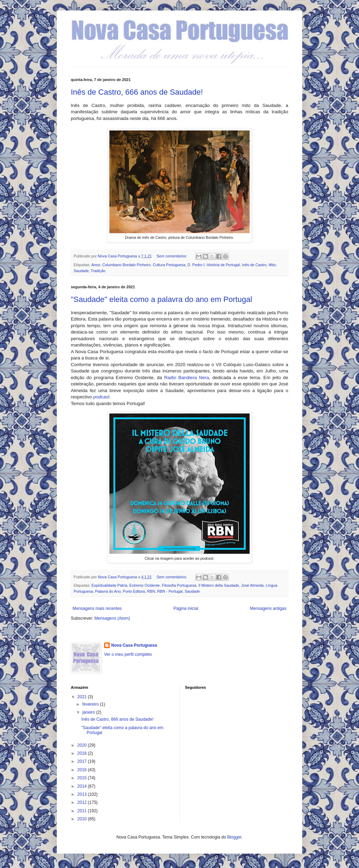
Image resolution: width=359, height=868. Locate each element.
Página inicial (186, 608)
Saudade (81, 271)
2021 (83, 697)
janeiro (89, 712)
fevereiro (91, 704)
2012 (83, 802)
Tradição (98, 271)
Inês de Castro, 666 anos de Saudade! (137, 92)
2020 (83, 745)
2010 (83, 819)
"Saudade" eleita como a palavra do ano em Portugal (161, 299)
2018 (83, 753)
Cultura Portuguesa (169, 265)
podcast (101, 397)
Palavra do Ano (108, 591)
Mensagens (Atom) (112, 618)
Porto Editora (134, 591)
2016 (83, 770)
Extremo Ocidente (144, 585)
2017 (83, 761)
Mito (272, 265)
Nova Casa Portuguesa (134, 645)
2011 (83, 811)
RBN (151, 591)
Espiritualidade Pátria (109, 585)
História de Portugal (223, 265)
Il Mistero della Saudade (219, 585)
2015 (83, 778)
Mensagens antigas (268, 608)
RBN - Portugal (170, 591)
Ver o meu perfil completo (128, 654)
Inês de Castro (254, 265)
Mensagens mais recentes (97, 608)
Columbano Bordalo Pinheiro (127, 265)
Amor (96, 265)
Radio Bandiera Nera (187, 378)
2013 (83, 794)
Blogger (234, 837)
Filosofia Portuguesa (179, 585)
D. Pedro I (196, 265)
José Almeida (252, 585)
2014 (83, 786)
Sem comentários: (172, 256)
